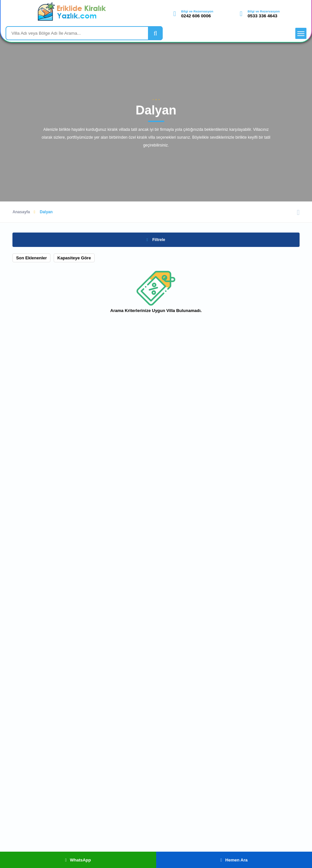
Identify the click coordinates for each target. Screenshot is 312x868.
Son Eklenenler (31, 258)
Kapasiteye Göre (74, 258)
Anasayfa (21, 212)
